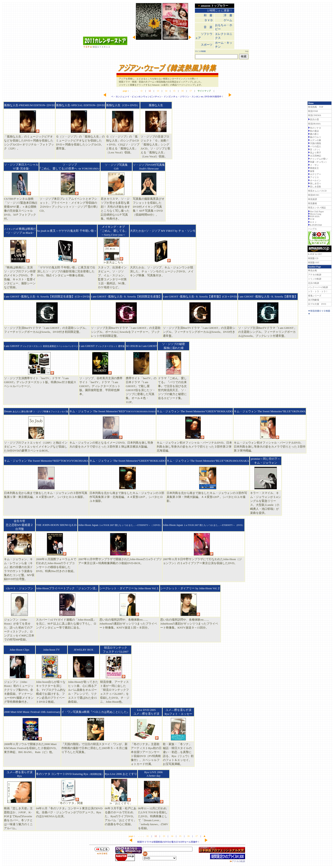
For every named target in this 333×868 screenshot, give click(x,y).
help (247, 51)
